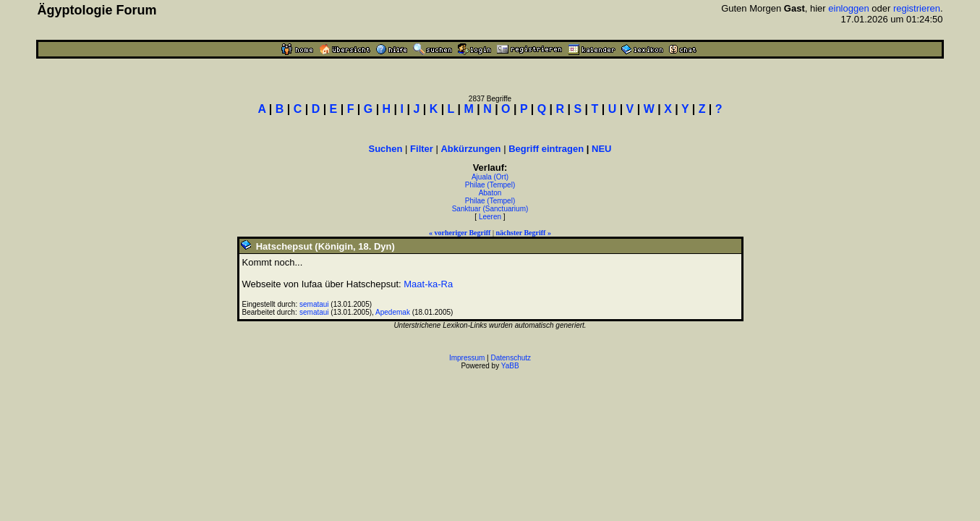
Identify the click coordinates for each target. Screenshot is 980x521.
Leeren (490, 217)
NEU (601, 149)
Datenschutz (511, 358)
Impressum (467, 358)
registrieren (917, 8)
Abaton (490, 193)
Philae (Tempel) (490, 185)
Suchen (386, 149)
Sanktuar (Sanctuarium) (490, 209)
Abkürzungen (470, 149)
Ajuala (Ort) (490, 177)
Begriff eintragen (546, 149)
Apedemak (393, 312)
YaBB (510, 366)
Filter (422, 149)
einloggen (848, 8)
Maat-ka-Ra (428, 284)
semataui (314, 304)
